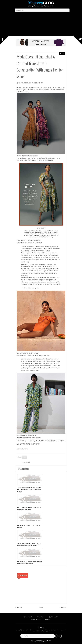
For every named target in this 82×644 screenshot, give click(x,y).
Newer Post (19, 608)
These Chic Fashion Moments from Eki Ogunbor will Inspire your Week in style (29, 490)
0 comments (38, 83)
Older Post (64, 608)
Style (62, 53)
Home (41, 608)
